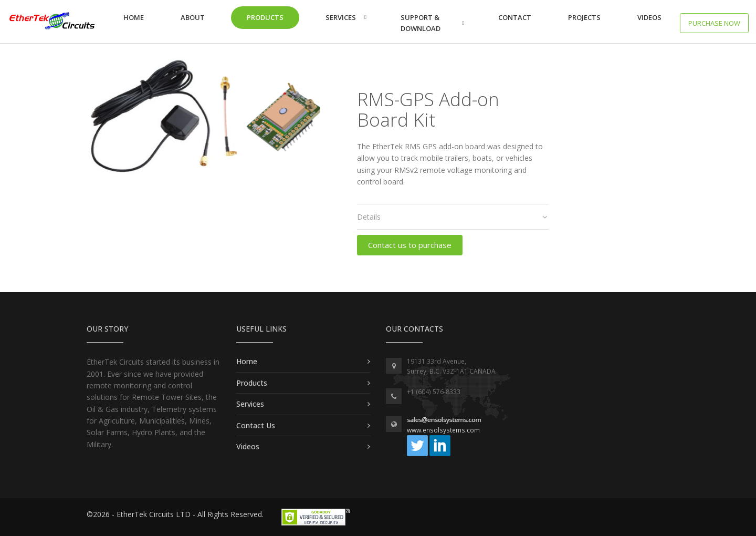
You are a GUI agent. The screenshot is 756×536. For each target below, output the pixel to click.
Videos (649, 17)
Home (134, 17)
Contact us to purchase (410, 245)
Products (265, 17)
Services (341, 17)
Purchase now (714, 23)
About (193, 17)
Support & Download (421, 23)
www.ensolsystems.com (443, 430)
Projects (584, 17)
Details (452, 217)
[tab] (453, 217)
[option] (203, 119)
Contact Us (256, 425)
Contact (515, 17)
